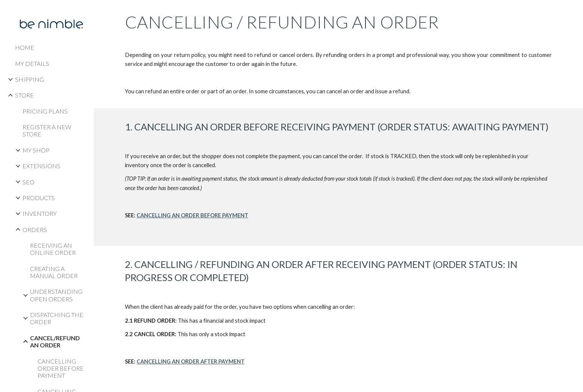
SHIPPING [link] (29, 79)
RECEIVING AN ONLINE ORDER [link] (53, 249)
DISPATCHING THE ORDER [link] (57, 318)
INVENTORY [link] (40, 213)
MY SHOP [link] (36, 150)
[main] (338, 54)
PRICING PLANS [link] (45, 111)
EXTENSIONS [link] (41, 166)
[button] (574, 10)
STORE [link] (24, 95)
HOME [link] (25, 47)
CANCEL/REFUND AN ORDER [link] (55, 341)
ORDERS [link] (35, 230)
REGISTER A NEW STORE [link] (47, 130)
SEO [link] (29, 182)
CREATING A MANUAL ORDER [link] (54, 272)
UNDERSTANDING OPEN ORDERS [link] (56, 295)
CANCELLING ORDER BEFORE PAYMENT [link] (61, 368)
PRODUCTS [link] (39, 198)
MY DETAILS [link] (32, 64)
